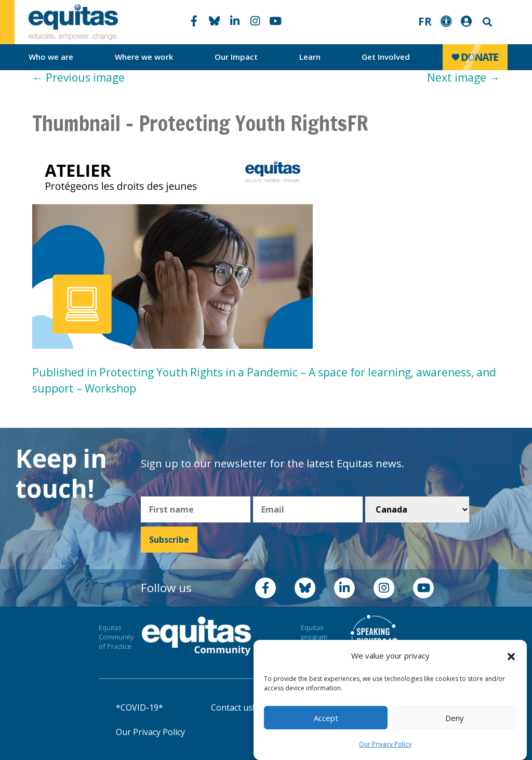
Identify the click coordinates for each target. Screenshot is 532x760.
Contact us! (232, 707)
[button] (511, 656)
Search (486, 22)
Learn (310, 57)
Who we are (51, 57)
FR (425, 21)
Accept (326, 718)
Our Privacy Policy (385, 744)
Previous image (78, 77)
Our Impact (236, 57)
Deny (455, 718)
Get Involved (386, 57)
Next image (463, 77)
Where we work (144, 57)
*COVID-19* (139, 707)
